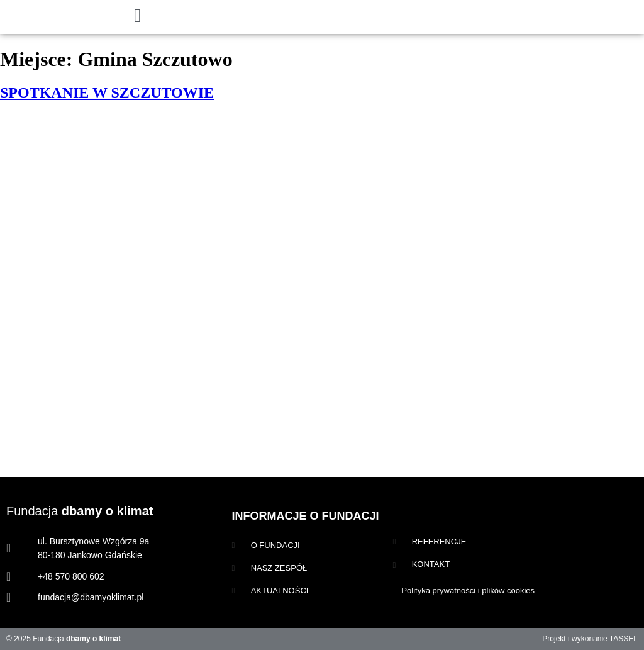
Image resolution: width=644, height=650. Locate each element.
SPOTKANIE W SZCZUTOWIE (107, 92)
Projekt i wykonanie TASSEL (590, 639)
